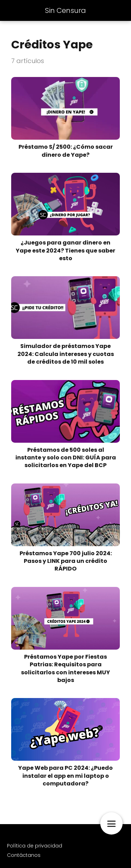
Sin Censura (65, 10)
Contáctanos (24, 855)
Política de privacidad (35, 846)
